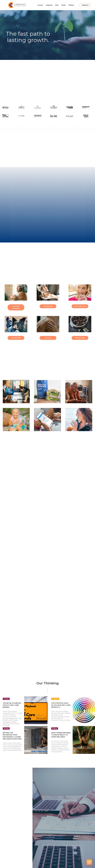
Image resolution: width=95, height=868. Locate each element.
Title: (8, 823)
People (63, 5)
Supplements (48, 306)
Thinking (71, 5)
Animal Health (16, 338)
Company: (10, 815)
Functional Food (80, 306)
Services (40, 5)
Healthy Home (80, 338)
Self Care (48, 338)
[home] (19, 5)
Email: (9, 831)
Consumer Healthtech (16, 307)
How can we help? (12, 847)
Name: (9, 807)
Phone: (9, 839)
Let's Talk (47, 91)
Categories (49, 5)
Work (57, 5)
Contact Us (85, 5)
